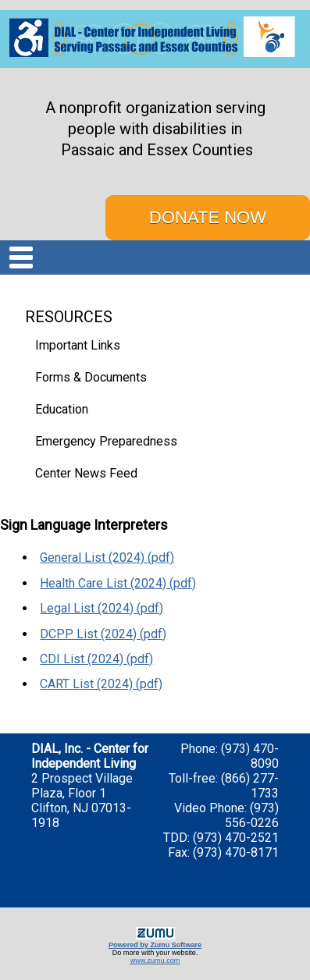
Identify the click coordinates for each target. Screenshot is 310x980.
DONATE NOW (208, 217)
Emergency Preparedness (106, 441)
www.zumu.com (155, 960)
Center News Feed (86, 473)
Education (62, 409)
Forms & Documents (91, 377)
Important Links (78, 345)
